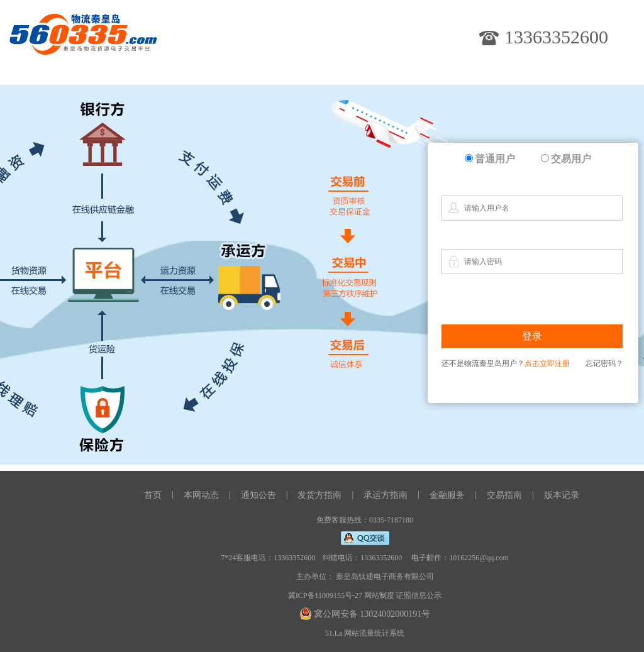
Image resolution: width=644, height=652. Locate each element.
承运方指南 (386, 495)
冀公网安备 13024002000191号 (372, 614)
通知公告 (258, 495)
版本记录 (562, 495)
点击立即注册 (547, 363)
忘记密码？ (604, 363)
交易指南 (504, 495)
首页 (153, 495)
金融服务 (447, 495)
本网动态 (201, 495)
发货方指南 (319, 495)
